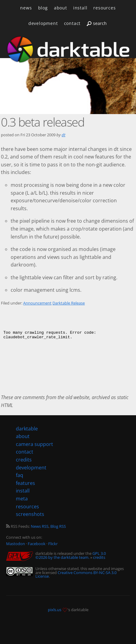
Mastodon (16, 544)
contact (72, 23)
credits (99, 557)
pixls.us (55, 610)
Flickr (53, 544)
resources (104, 8)
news (26, 8)
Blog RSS (58, 526)
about (61, 8)
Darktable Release (69, 303)
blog (43, 8)
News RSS (40, 526)
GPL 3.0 (99, 553)
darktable (27, 429)
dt (63, 135)
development (43, 23)
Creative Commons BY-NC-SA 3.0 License (76, 574)
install (80, 8)
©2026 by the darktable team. (62, 557)
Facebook (37, 544)
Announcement (37, 303)
